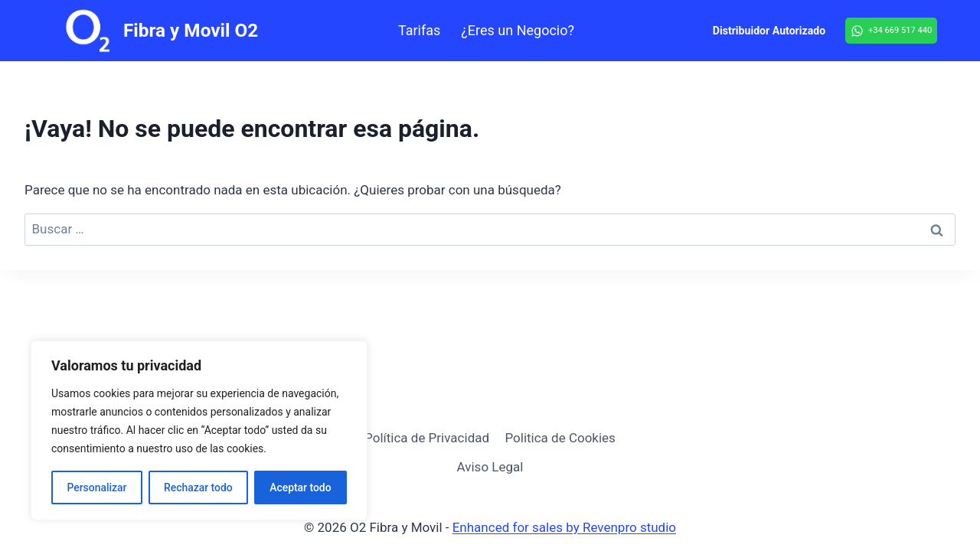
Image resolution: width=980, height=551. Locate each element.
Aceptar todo (301, 487)
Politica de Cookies (560, 438)
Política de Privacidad (427, 438)
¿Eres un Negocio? (518, 30)
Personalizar (96, 487)
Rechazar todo (198, 487)
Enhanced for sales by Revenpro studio (564, 527)
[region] (199, 431)
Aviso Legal (490, 467)
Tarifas (419, 30)
